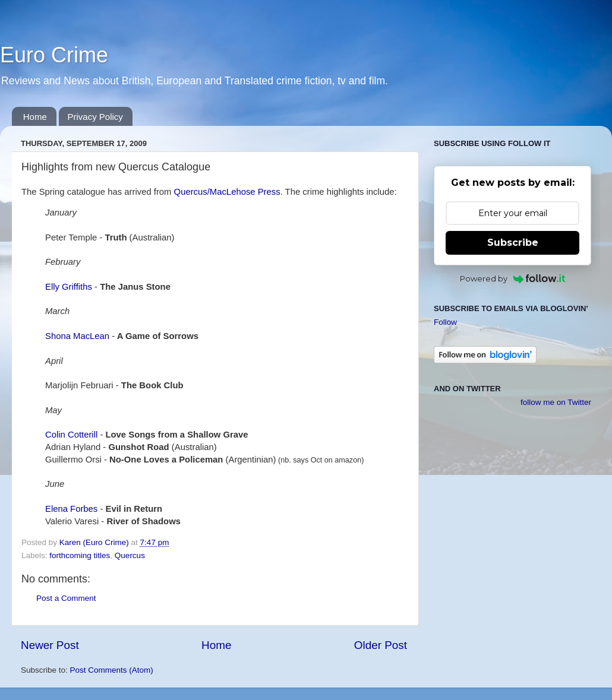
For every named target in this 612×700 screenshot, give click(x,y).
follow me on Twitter (556, 402)
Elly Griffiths (69, 287)
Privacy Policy (95, 117)
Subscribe (513, 243)
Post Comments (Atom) (112, 670)
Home (35, 117)
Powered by (512, 278)
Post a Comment (66, 598)
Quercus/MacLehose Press (227, 192)
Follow (445, 322)
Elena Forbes (71, 509)
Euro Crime (54, 55)
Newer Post (50, 645)
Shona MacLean (77, 336)
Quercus (130, 555)
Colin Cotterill (71, 435)
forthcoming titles (80, 555)
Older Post (381, 645)
